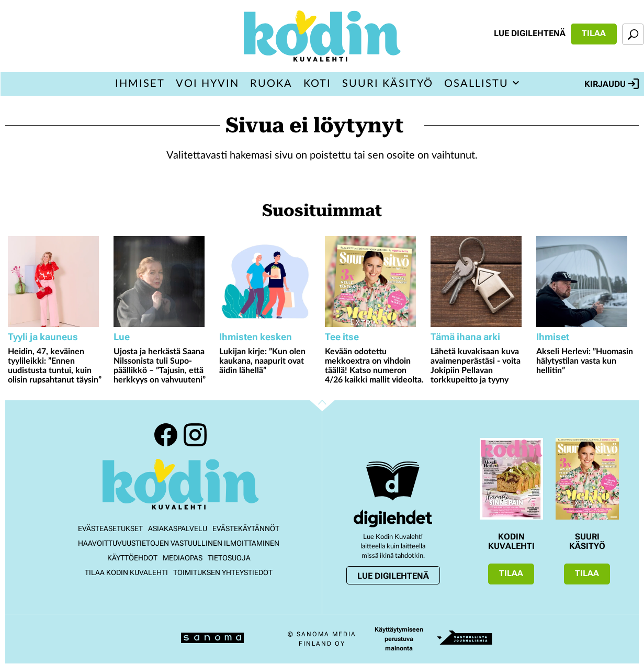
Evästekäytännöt (246, 528)
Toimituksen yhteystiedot (223, 572)
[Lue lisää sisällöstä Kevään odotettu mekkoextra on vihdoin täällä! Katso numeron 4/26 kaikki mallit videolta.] (375, 282)
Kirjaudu (612, 84)
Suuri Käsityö (388, 84)
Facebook (166, 435)
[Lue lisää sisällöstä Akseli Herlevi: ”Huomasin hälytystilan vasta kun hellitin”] (586, 282)
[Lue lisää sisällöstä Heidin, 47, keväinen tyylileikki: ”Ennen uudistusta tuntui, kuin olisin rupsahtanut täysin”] (58, 282)
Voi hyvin (207, 84)
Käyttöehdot (132, 558)
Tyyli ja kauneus (43, 337)
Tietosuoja (229, 558)
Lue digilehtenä (530, 33)
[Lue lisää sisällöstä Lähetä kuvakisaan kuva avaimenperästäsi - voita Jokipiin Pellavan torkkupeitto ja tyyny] (481, 282)
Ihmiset (140, 84)
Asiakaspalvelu (178, 528)
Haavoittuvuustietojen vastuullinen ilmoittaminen (179, 543)
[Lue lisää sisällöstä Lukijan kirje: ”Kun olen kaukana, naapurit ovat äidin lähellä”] (269, 282)
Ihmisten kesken (256, 337)
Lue (122, 337)
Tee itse (342, 337)
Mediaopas (183, 558)
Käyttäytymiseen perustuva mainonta (399, 639)
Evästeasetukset (110, 528)
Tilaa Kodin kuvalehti (126, 572)
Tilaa (594, 33)
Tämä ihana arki (465, 337)
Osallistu (476, 84)
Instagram (195, 435)
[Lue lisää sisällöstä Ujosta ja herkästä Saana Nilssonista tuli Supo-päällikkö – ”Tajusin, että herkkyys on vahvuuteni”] (164, 282)
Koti (317, 84)
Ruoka (271, 84)
